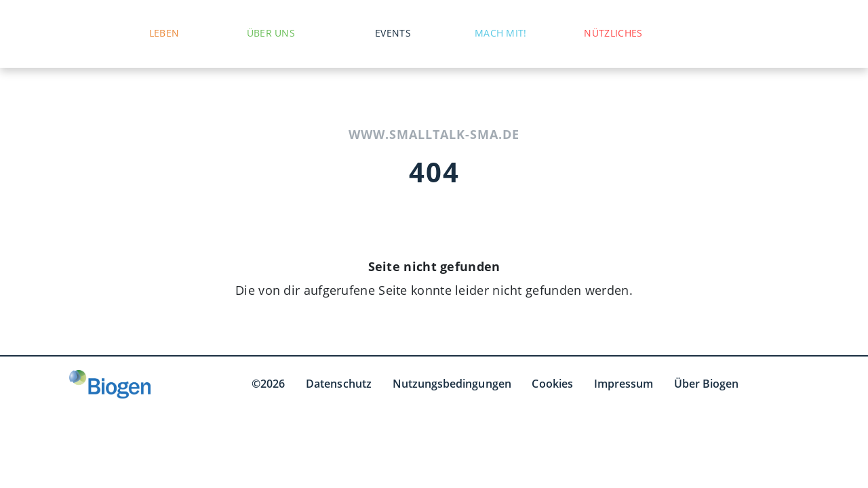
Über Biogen (707, 384)
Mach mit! (501, 33)
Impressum (624, 384)
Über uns (271, 33)
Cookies (552, 384)
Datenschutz (339, 384)
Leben (164, 33)
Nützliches (613, 33)
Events (393, 33)
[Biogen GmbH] (110, 384)
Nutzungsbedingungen (452, 384)
